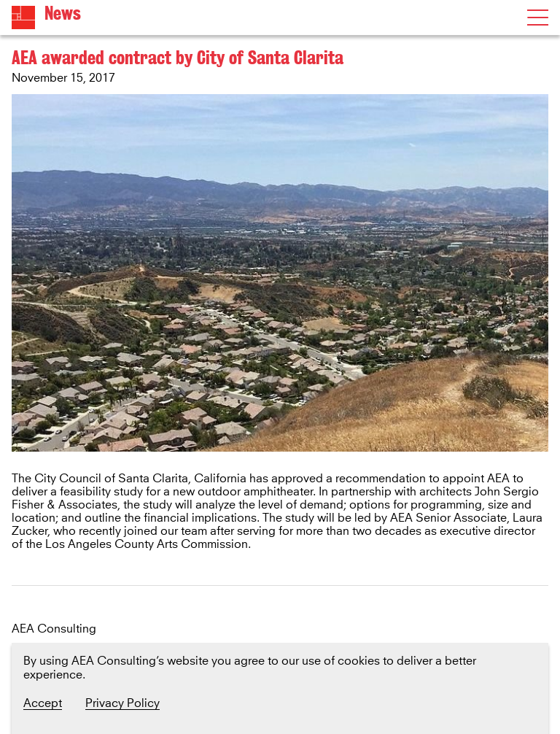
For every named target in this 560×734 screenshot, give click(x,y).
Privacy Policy (122, 703)
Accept (43, 703)
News (63, 13)
